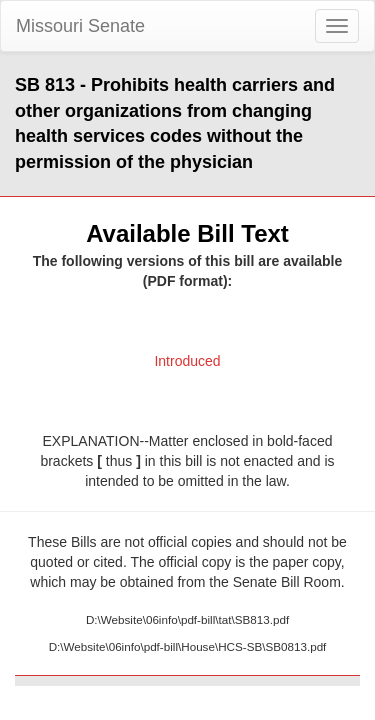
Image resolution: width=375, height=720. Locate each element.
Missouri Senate (80, 26)
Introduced (187, 361)
